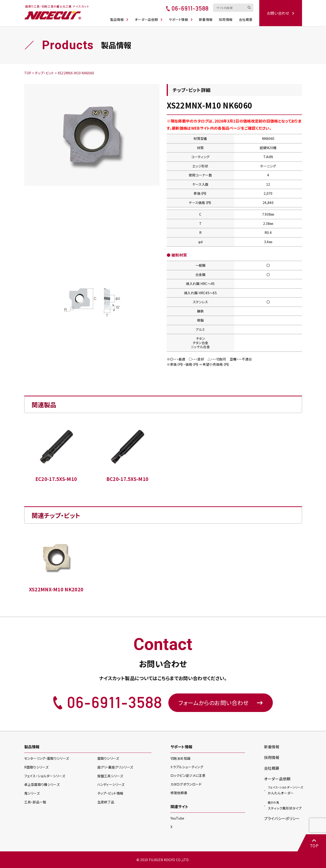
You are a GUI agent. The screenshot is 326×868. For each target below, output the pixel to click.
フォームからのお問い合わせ (221, 703)
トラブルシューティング (187, 767)
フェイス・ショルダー (45, 776)
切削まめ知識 (181, 758)
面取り (108, 758)
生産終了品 (106, 802)
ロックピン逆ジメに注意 (188, 775)
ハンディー (111, 784)
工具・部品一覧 (35, 802)
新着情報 (206, 19)
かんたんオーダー (285, 790)
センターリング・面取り (47, 758)
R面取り (36, 767)
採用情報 (226, 19)
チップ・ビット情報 (110, 793)
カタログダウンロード (186, 784)
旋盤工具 (110, 776)
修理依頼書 (179, 793)
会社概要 (246, 19)
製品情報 (119, 19)
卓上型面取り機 (42, 784)
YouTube (177, 818)
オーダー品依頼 (149, 19)
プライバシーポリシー (282, 818)
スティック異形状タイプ (285, 805)
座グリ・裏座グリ (115, 767)
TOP (314, 843)
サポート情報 (181, 19)
